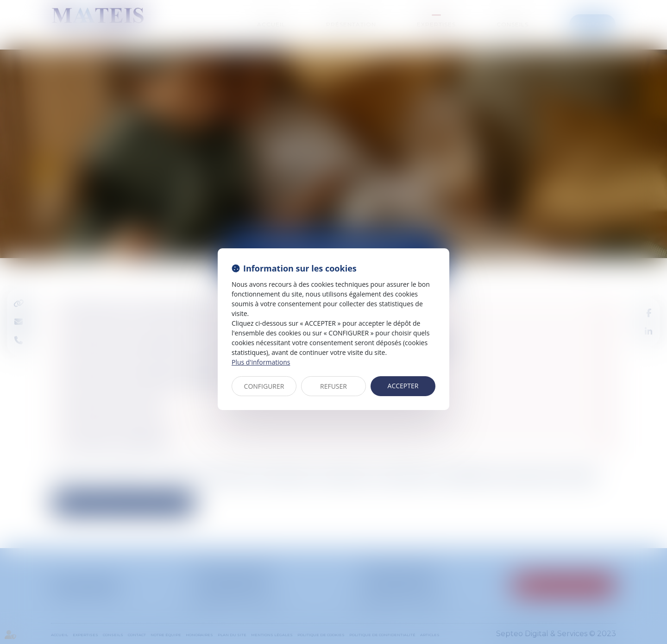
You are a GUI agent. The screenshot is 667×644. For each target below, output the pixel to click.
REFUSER (333, 386)
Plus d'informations (261, 362)
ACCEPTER (403, 386)
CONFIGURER (264, 386)
